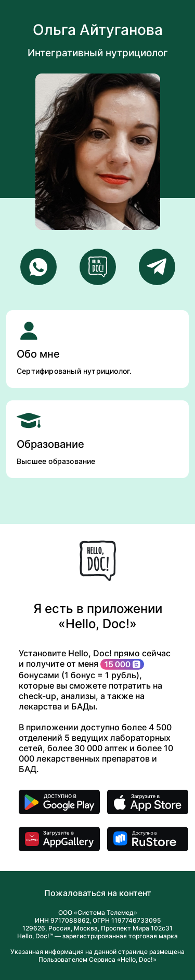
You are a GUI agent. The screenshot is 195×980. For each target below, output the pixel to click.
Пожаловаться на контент (98, 893)
